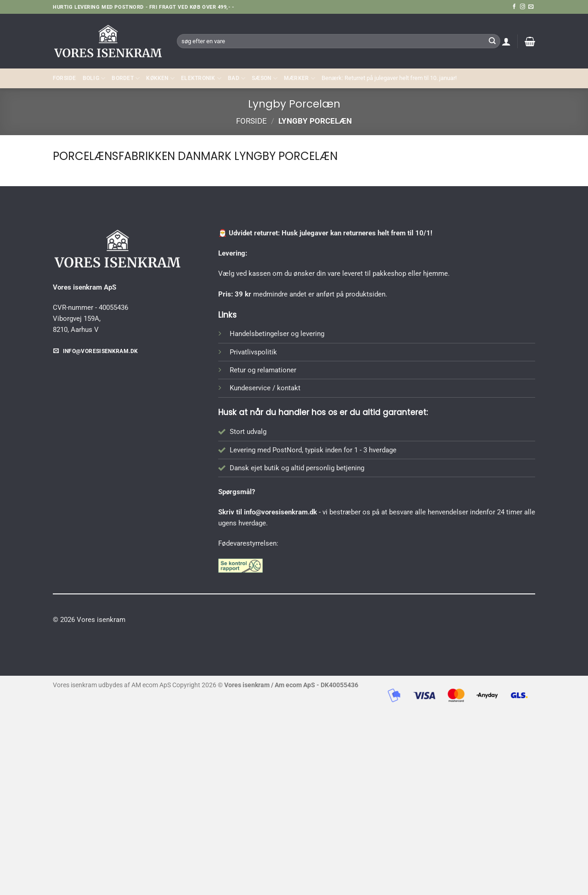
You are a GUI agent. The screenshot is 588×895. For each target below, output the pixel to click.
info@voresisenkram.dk (280, 512)
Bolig (94, 78)
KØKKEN (160, 78)
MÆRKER (300, 78)
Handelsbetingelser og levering (277, 334)
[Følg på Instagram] (523, 7)
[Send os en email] (531, 7)
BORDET (126, 78)
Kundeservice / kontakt (265, 388)
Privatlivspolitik (253, 352)
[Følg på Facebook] (514, 7)
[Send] (492, 41)
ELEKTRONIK (201, 78)
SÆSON (265, 78)
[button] (506, 41)
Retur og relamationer (263, 370)
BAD (237, 78)
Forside (65, 78)
